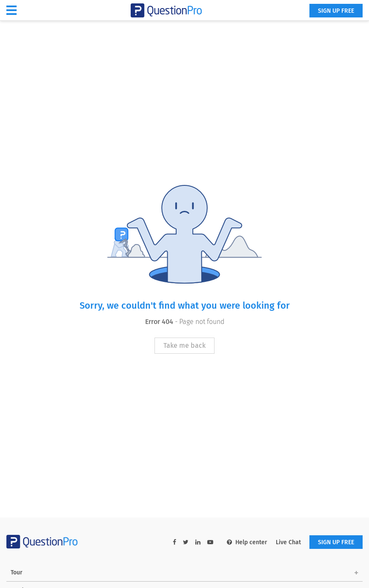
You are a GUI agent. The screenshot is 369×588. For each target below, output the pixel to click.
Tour (17, 572)
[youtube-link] (210, 542)
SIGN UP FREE (336, 11)
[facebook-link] (174, 542)
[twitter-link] (186, 542)
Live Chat (288, 542)
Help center (247, 542)
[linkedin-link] (198, 542)
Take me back (184, 345)
